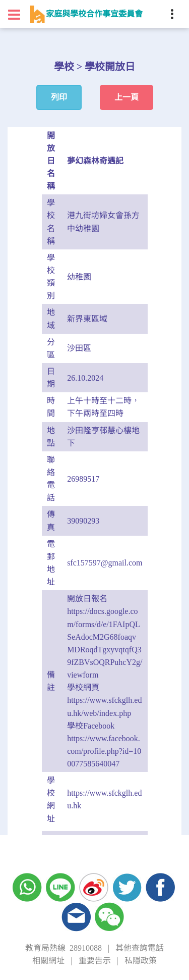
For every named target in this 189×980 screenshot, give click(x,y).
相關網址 (48, 961)
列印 (59, 97)
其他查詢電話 (140, 948)
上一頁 (127, 97)
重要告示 (95, 961)
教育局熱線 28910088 (64, 948)
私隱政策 (141, 961)
